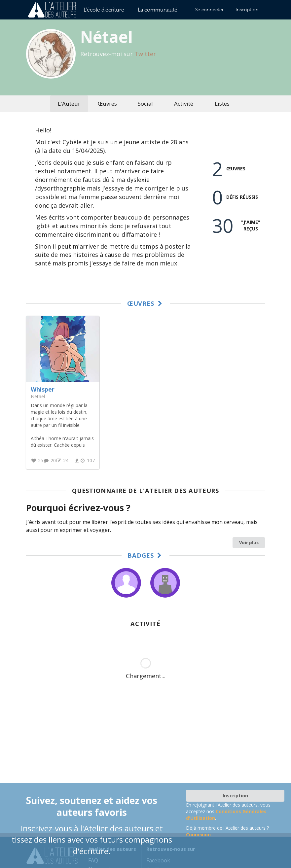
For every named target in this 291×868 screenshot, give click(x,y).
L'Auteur (69, 104)
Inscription (247, 10)
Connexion (198, 834)
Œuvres (107, 104)
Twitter (145, 54)
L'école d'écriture (104, 10)
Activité (184, 104)
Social (145, 104)
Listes (222, 104)
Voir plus (249, 542)
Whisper (43, 389)
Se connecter (209, 10)
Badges (145, 555)
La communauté (158, 10)
